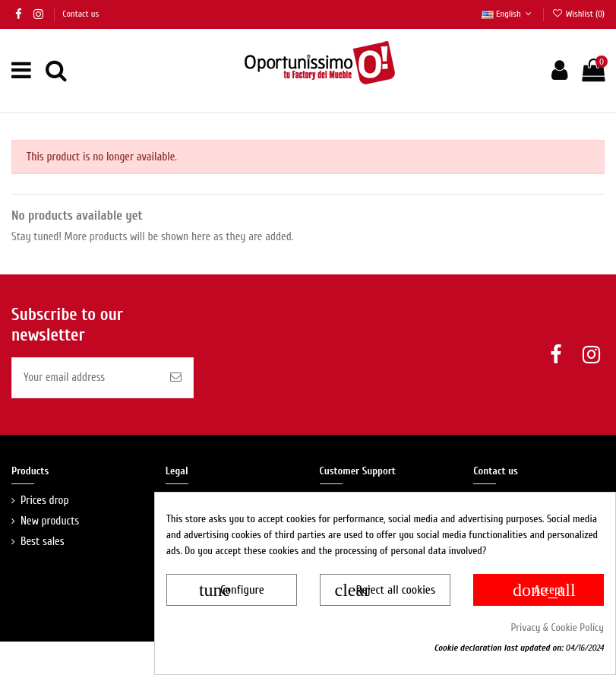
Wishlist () (578, 14)
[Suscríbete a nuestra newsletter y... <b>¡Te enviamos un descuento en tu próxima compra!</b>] (176, 378)
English (508, 14)
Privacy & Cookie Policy (558, 627)
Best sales (43, 542)
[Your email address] (85, 378)
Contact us (81, 14)
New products (50, 521)
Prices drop (44, 501)
